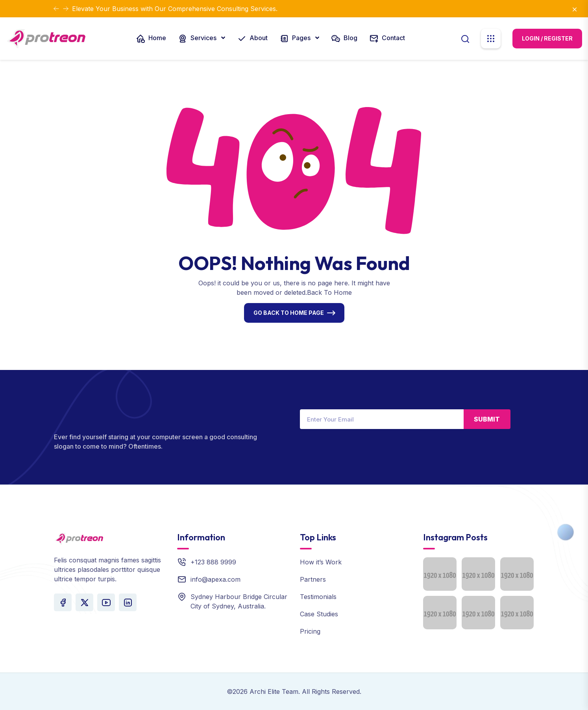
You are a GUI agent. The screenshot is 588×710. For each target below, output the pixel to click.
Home (151, 39)
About (252, 39)
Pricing (310, 631)
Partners (313, 579)
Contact (387, 39)
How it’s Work (321, 562)
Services (198, 39)
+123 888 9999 (213, 562)
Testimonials (318, 597)
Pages (296, 39)
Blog (344, 39)
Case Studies (319, 614)
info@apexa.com (215, 579)
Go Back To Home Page (289, 313)
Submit (487, 419)
